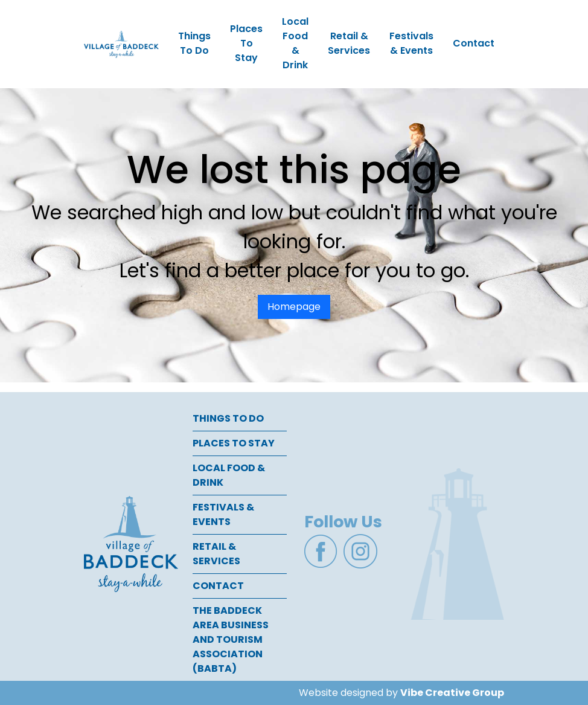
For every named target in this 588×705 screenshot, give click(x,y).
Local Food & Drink (295, 43)
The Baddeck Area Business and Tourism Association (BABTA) (231, 639)
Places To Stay (246, 43)
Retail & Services (349, 43)
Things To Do (194, 43)
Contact (474, 43)
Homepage (294, 307)
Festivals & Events (411, 43)
